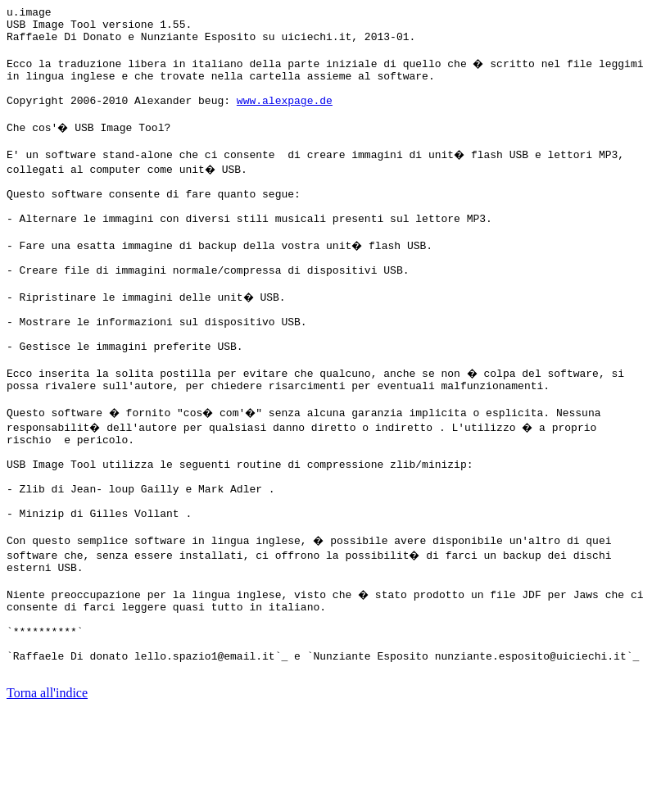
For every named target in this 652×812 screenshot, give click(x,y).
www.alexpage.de (285, 117)
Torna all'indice (47, 791)
